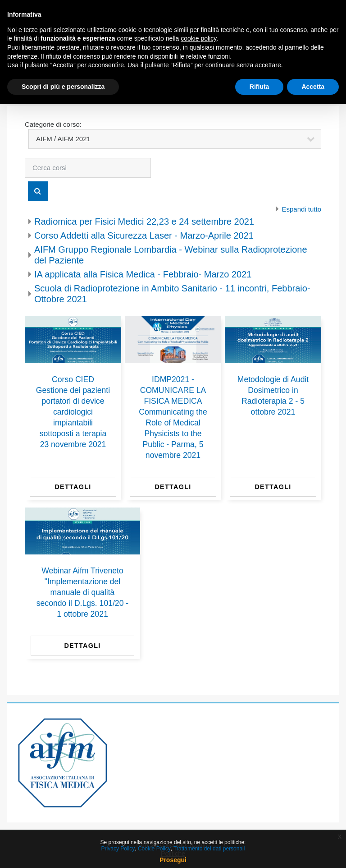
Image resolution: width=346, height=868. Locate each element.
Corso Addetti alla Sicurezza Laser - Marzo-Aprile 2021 (144, 235)
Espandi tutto (301, 209)
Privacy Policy (118, 849)
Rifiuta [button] (259, 87)
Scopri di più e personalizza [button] (63, 87)
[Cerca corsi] (88, 168)
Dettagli (73, 487)
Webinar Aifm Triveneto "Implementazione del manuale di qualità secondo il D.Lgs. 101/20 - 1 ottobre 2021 (82, 592)
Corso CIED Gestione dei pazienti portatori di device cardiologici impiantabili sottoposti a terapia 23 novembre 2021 (73, 412)
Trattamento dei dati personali (209, 849)
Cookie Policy (154, 849)
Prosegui (173, 860)
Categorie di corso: (53, 124)
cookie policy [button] (198, 38)
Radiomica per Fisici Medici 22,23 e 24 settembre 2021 (144, 222)
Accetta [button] (313, 87)
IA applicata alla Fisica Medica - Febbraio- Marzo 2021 (143, 274)
